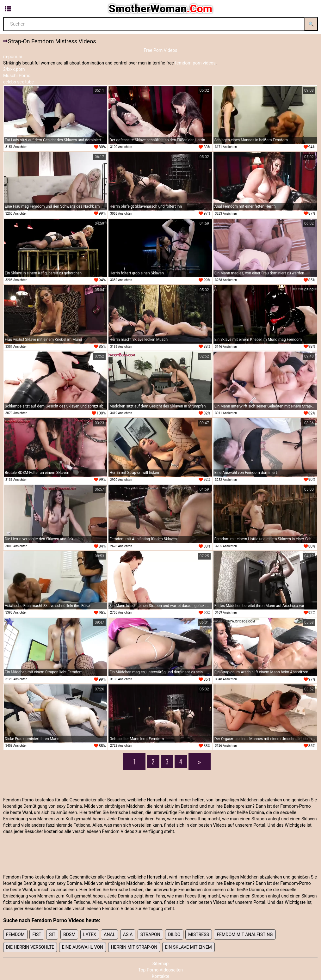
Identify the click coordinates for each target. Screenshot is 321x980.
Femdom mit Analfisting (245, 934)
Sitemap (160, 964)
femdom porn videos (195, 63)
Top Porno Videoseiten (160, 970)
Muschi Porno (17, 76)
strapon (150, 934)
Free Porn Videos (160, 50)
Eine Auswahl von (83, 947)
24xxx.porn (14, 69)
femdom (15, 934)
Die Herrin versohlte (30, 947)
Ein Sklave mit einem (188, 947)
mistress (199, 934)
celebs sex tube (19, 82)
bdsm (69, 934)
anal (109, 934)
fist (37, 934)
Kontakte (161, 976)
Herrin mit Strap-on (134, 947)
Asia (128, 934)
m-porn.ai (12, 57)
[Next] (200, 762)
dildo (174, 934)
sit (52, 934)
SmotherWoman (160, 9)
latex (90, 934)
